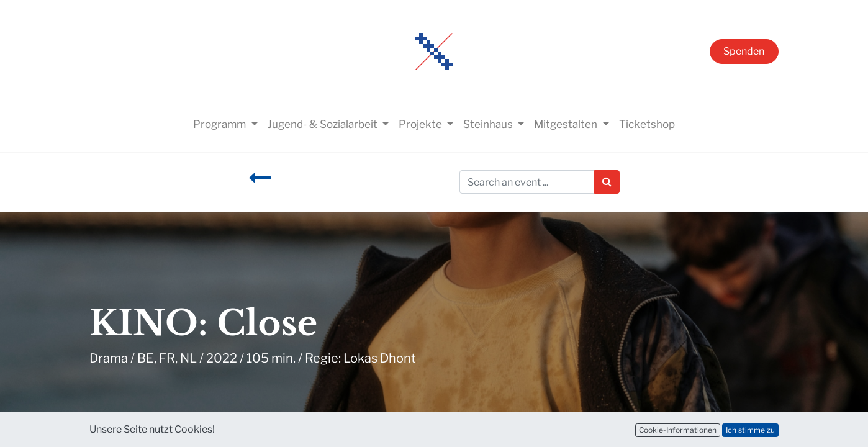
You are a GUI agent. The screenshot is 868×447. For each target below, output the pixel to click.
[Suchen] (607, 182)
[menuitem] (647, 125)
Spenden (744, 51)
